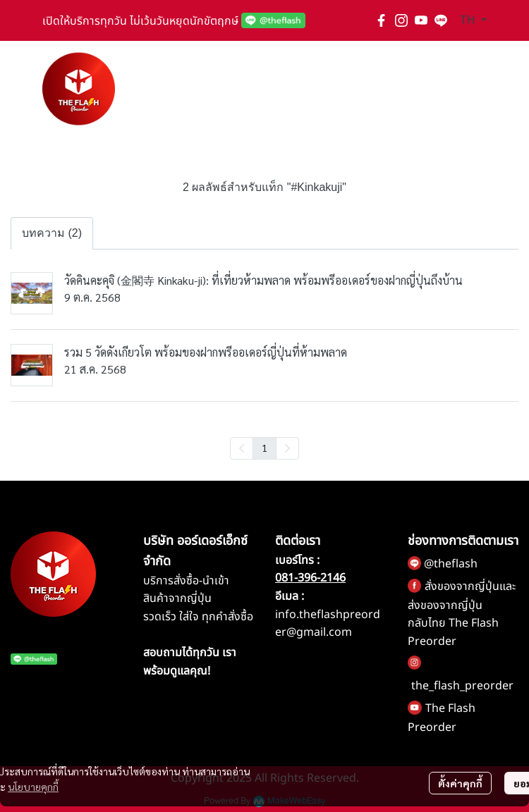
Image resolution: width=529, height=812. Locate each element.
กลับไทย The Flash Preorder (453, 632)
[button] (473, 20)
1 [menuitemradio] (264, 448)
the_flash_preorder (462, 686)
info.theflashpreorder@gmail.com (328, 624)
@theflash (451, 564)
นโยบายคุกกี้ (33, 787)
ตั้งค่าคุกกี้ (460, 783)
